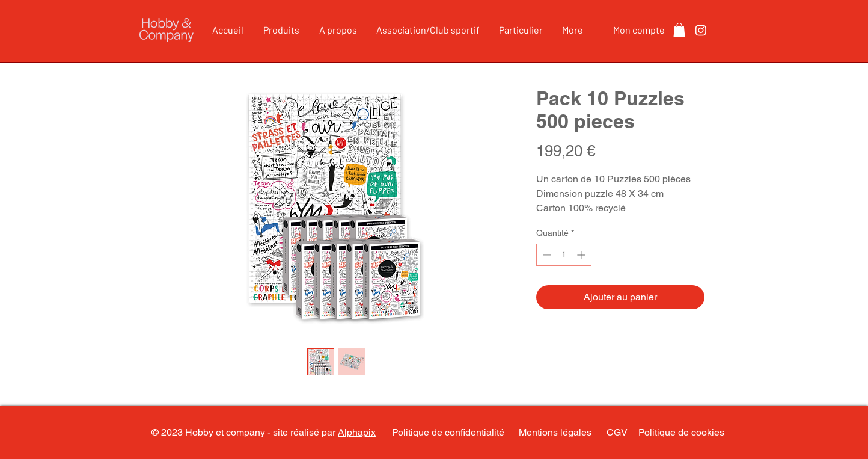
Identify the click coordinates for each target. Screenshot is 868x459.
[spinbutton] (564, 255)
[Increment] (582, 255)
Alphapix (357, 432)
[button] (679, 30)
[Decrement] (546, 255)
